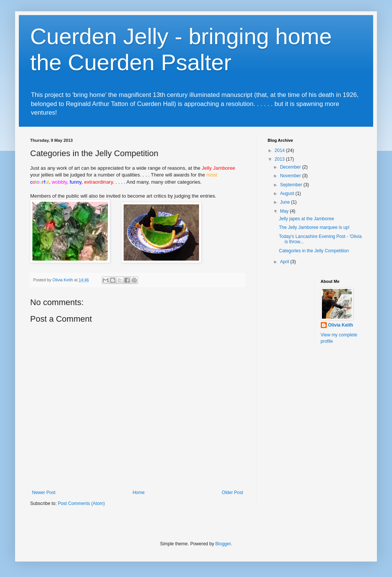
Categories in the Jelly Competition (314, 251)
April (285, 262)
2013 (280, 159)
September (292, 185)
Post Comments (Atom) (81, 503)
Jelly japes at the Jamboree (306, 219)
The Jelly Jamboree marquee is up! (314, 227)
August (288, 193)
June (286, 202)
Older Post (232, 493)
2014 (280, 150)
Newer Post (44, 493)
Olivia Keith (341, 325)
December (291, 167)
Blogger (223, 544)
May (285, 211)
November (291, 176)
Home (139, 493)
